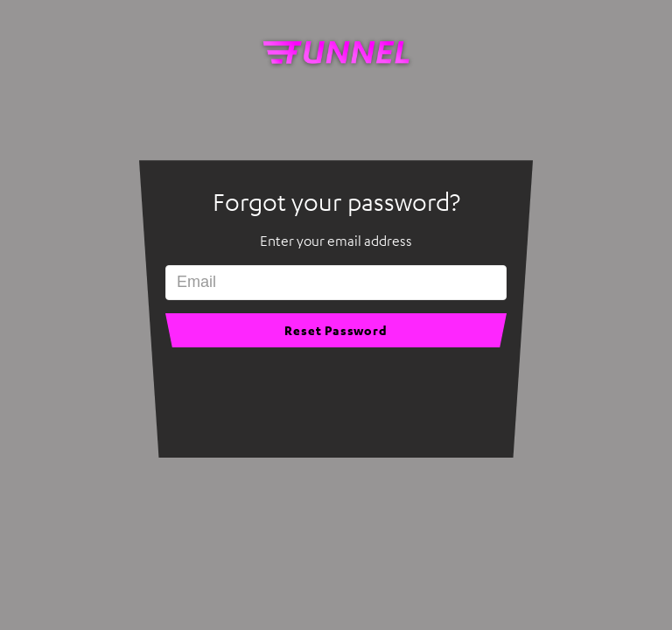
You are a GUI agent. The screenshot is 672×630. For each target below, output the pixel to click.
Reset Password (336, 330)
